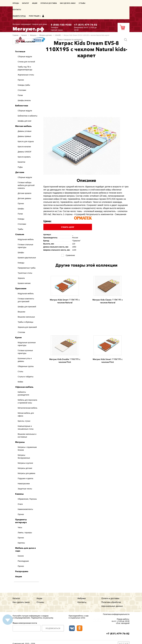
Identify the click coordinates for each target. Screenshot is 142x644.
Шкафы (21, 209)
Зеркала (21, 278)
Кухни (18, 337)
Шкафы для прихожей (27, 307)
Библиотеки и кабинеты (28, 116)
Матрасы (33, 35)
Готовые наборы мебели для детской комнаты (26, 185)
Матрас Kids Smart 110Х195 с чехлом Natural (65, 301)
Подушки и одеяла (25, 478)
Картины (21, 543)
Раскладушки (23, 561)
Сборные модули (25, 57)
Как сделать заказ (68, 3)
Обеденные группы (26, 366)
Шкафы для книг (25, 121)
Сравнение (70, 255)
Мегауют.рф (30, 27)
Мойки (20, 382)
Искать (126, 40)
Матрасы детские (46, 35)
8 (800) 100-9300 (61, 25)
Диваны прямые (24, 136)
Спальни (20, 234)
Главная (16, 35)
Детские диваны (24, 198)
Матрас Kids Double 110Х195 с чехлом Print (65, 361)
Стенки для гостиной (26, 62)
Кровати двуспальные (27, 258)
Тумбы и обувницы (26, 322)
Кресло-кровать (24, 157)
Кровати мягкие (24, 283)
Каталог (26, 3)
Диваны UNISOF (25, 152)
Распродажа (22, 571)
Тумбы (20, 229)
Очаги (20, 504)
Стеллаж (21, 332)
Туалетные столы (25, 273)
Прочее (21, 80)
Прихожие (21, 288)
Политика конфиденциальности (116, 614)
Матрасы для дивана (27, 473)
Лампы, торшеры (25, 533)
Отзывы (82, 3)
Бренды (16, 3)
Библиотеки (22, 106)
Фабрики (82, 598)
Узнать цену (68, 227)
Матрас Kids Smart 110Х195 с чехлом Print (108, 361)
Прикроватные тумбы (27, 268)
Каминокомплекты (25, 509)
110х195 (58, 35)
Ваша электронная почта (25, 623)
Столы (20, 371)
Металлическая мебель (28, 408)
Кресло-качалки (24, 147)
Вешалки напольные (26, 317)
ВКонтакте (72, 628)
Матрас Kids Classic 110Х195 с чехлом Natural (108, 301)
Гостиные (20, 51)
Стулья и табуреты (26, 377)
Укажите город (19, 16)
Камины (19, 494)
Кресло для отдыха (26, 141)
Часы (20, 527)
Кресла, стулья (24, 421)
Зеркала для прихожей (27, 327)
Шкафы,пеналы (24, 100)
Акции (35, 3)
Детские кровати (25, 193)
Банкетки (22, 162)
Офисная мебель (24, 387)
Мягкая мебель (23, 126)
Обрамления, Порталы (27, 499)
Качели (21, 556)
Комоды (21, 219)
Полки (20, 95)
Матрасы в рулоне (25, 463)
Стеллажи (22, 90)
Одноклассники (80, 628)
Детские (20, 172)
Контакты (17, 10)
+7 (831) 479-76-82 (86, 25)
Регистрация (34, 16)
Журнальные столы (26, 75)
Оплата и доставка (49, 3)
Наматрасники (24, 484)
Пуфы (20, 167)
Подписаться (53, 628)
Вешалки (21, 312)
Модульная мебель (26, 239)
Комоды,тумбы (24, 85)
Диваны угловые (25, 131)
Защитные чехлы (25, 489)
